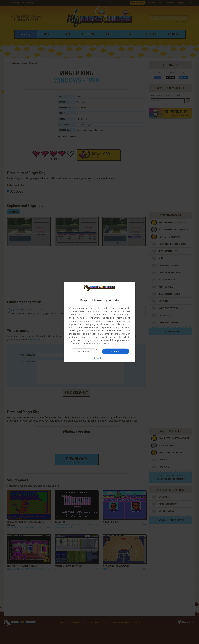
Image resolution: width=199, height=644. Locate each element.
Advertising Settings (88, 340)
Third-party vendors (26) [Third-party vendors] (97, 324)
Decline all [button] (84, 351)
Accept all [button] (116, 351)
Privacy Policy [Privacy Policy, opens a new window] (106, 343)
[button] (100, 358)
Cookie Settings (90, 343)
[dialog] (100, 322)
